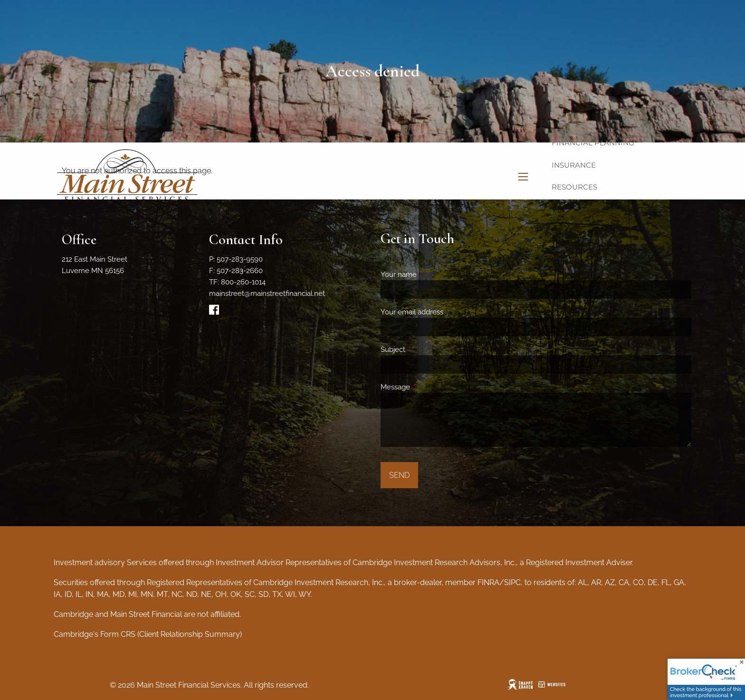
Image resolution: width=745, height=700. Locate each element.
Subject (427, 350)
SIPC (512, 582)
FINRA (488, 582)
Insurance (574, 165)
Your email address (446, 312)
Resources (574, 187)
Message (430, 387)
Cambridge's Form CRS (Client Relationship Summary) (148, 634)
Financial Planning (593, 143)
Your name (433, 274)
